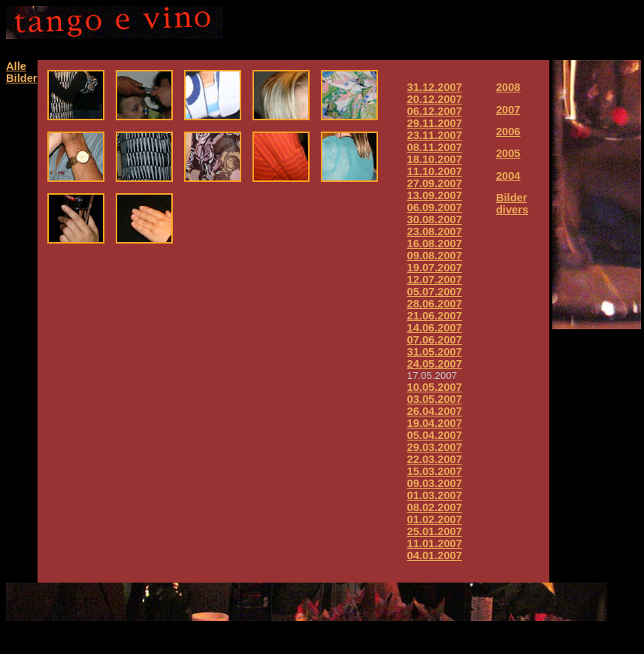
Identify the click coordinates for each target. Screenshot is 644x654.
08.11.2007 (435, 147)
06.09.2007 (435, 207)
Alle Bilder (22, 72)
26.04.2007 (435, 411)
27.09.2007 (435, 183)
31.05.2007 (435, 352)
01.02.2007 (435, 519)
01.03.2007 (435, 495)
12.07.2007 (435, 280)
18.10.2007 (435, 159)
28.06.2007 (435, 304)
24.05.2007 (435, 364)
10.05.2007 (435, 387)
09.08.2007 (435, 256)
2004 (508, 176)
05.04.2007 (435, 435)
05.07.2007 (435, 292)
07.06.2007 (435, 340)
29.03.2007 (435, 447)
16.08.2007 (435, 244)
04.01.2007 (435, 556)
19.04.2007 (435, 423)
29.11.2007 (435, 123)
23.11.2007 (435, 135)
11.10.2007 (435, 171)
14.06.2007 (435, 328)
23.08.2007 (435, 232)
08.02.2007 (435, 507)
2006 (508, 132)
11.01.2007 (435, 543)
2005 (508, 153)
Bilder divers (512, 204)
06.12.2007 (435, 111)
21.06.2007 (435, 316)
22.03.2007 (435, 459)
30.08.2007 (435, 220)
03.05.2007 (435, 399)
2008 (508, 87)
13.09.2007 (435, 195)
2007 (508, 110)
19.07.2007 (435, 268)
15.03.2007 (435, 471)
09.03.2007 (435, 483)
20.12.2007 (435, 99)
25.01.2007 (435, 531)
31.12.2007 (435, 87)
